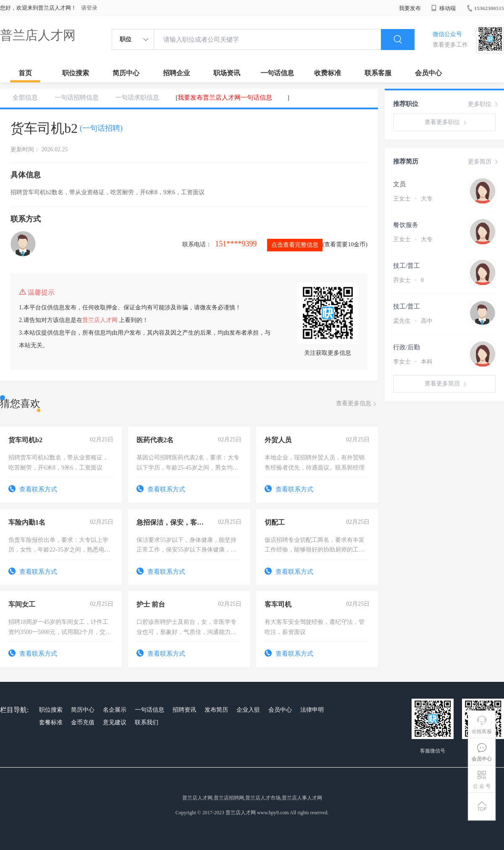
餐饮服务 (406, 225)
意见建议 (115, 722)
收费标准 (328, 73)
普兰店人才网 (38, 35)
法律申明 (312, 710)
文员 (399, 184)
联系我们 (147, 722)
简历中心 (126, 73)
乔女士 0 (408, 280)
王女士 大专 (413, 199)
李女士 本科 (413, 362)
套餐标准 (51, 722)
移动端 (444, 8)
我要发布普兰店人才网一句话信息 (225, 98)
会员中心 (428, 73)
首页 (25, 73)
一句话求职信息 (137, 98)
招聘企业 (176, 73)
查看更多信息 (357, 404)
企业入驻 (248, 710)
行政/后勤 (407, 347)
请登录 (89, 8)
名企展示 (115, 710)
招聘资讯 (184, 710)
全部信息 (25, 98)
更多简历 (484, 162)
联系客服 (378, 73)
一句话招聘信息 (77, 98)
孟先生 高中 (413, 321)
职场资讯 (227, 73)
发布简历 (216, 710)
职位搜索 (76, 73)
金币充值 (83, 722)
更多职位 (484, 104)
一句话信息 (277, 73)
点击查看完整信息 (295, 245)
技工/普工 (407, 266)
